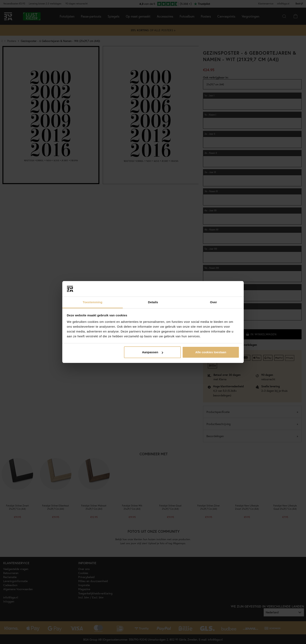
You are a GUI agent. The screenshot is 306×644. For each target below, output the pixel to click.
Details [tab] (153, 302)
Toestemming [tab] (93, 302)
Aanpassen (153, 352)
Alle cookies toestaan (211, 352)
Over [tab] (214, 302)
